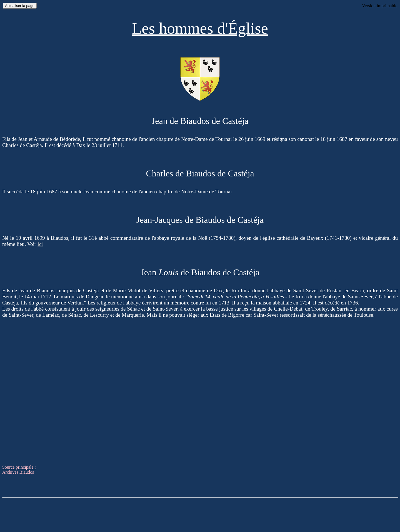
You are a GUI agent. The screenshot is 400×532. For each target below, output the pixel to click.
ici (40, 244)
